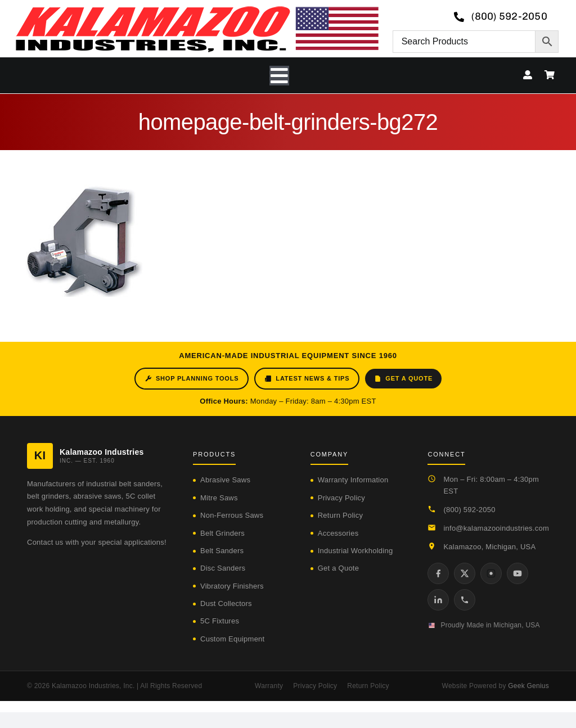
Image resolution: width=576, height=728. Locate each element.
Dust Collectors (226, 603)
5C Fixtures (220, 621)
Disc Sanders (223, 568)
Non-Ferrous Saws (232, 515)
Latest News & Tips (307, 379)
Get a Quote (403, 379)
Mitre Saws (219, 498)
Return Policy (340, 515)
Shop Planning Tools (192, 379)
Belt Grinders (222, 533)
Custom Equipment (232, 639)
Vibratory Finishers (232, 586)
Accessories (338, 533)
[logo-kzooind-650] (197, 10)
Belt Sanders (222, 551)
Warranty (269, 686)
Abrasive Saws (225, 480)
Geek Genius (528, 686)
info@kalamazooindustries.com (496, 528)
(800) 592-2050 (469, 510)
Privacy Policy (341, 498)
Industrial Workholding (355, 551)
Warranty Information (353, 480)
